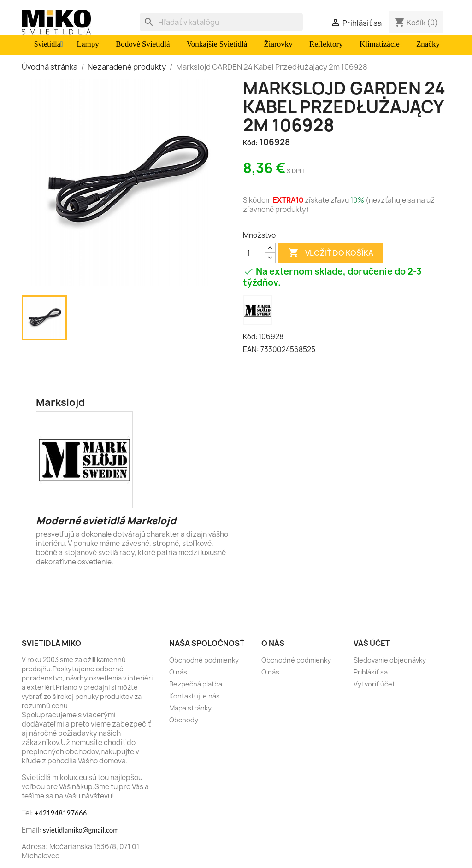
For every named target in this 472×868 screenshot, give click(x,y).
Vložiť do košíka (331, 253)
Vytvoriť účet (374, 684)
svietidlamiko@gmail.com (81, 830)
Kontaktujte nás (195, 696)
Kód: (250, 143)
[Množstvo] (254, 253)
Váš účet (372, 643)
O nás (178, 672)
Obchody (184, 720)
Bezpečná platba (196, 684)
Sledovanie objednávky (390, 660)
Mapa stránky (190, 708)
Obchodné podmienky (204, 660)
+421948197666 (61, 813)
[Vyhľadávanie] (221, 22)
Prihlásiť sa (371, 672)
